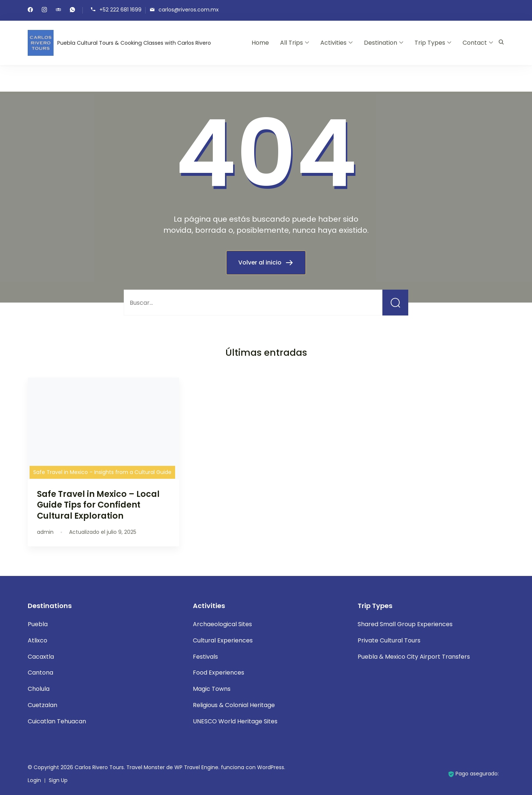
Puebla (38, 624)
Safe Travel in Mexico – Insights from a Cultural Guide (102, 472)
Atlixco (37, 640)
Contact (475, 43)
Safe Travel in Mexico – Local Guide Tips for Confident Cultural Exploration (98, 505)
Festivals (205, 657)
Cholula (39, 689)
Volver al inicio (261, 262)
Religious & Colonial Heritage (234, 705)
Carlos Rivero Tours (99, 767)
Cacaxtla (41, 657)
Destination (381, 43)
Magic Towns (212, 689)
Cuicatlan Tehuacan (57, 721)
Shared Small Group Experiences (405, 624)
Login (34, 780)
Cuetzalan (42, 705)
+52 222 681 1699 (120, 10)
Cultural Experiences (223, 640)
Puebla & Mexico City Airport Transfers (414, 657)
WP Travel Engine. (197, 767)
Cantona (40, 673)
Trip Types (430, 43)
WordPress (271, 767)
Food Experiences (219, 673)
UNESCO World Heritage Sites (235, 721)
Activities (333, 43)
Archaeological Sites (222, 624)
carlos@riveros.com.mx (189, 10)
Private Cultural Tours (389, 640)
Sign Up (58, 780)
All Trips (291, 43)
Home (260, 43)
